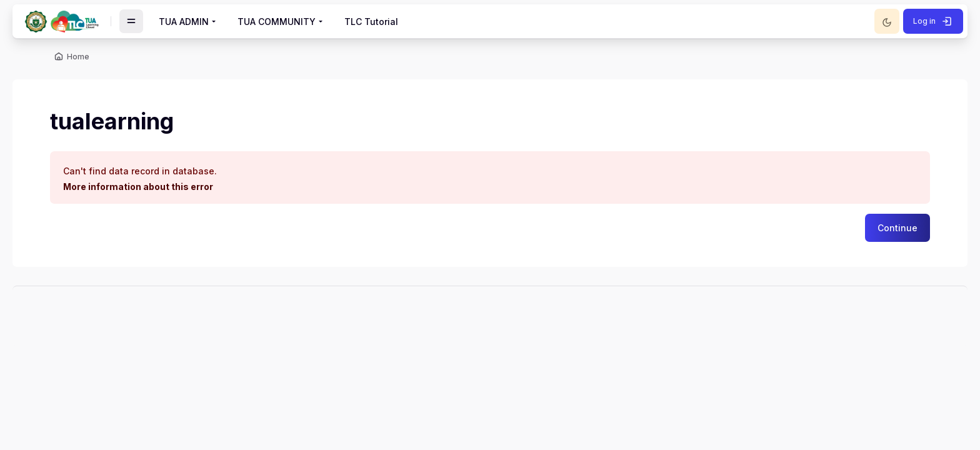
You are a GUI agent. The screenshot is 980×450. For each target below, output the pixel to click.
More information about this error (138, 187)
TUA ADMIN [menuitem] (184, 22)
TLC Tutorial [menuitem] (371, 22)
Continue (897, 228)
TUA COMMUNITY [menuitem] (277, 22)
